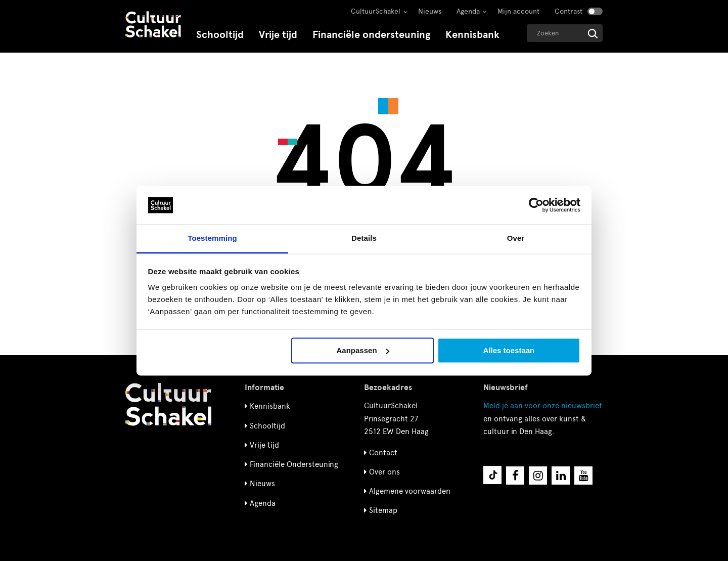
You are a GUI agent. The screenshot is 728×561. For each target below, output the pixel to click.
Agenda (468, 11)
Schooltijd (220, 35)
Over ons (384, 472)
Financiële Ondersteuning (294, 464)
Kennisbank (472, 35)
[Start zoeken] (593, 34)
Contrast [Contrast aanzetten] (568, 11)
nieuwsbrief (542, 406)
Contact (383, 453)
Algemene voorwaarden (410, 491)
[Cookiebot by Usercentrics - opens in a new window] (536, 205)
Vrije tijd (278, 35)
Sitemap (383, 510)
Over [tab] (516, 239)
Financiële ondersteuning (371, 35)
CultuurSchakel (376, 11)
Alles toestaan (509, 350)
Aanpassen (363, 350)
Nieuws (430, 11)
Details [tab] (364, 239)
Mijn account (518, 11)
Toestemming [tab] (212, 239)
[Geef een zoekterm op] (565, 33)
